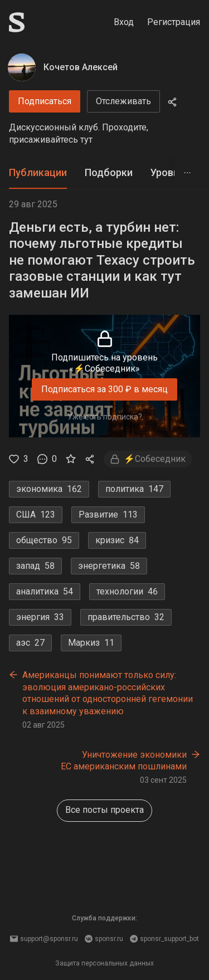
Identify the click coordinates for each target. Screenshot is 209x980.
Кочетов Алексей (81, 67)
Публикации (38, 172)
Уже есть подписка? (105, 417)
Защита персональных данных (104, 963)
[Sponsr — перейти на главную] (17, 22)
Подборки (109, 172)
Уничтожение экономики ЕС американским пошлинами (124, 761)
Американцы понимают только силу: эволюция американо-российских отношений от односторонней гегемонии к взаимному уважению (108, 693)
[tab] (38, 173)
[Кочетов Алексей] (22, 67)
